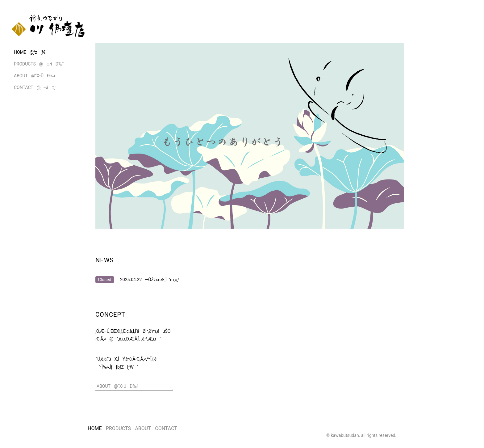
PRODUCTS (118, 428)
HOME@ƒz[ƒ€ (30, 52)
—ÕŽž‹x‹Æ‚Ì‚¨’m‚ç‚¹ (162, 280)
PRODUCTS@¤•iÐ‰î (39, 64)
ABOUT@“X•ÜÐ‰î (34, 76)
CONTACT (166, 428)
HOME (95, 428)
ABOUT (143, 428)
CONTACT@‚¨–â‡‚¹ (35, 87)
